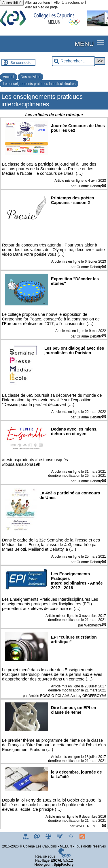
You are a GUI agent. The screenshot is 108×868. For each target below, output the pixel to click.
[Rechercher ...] (73, 61)
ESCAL (57, 860)
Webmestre (93, 625)
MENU (84, 44)
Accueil (8, 77)
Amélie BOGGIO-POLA (47, 696)
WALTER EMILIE (89, 826)
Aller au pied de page (41, 7)
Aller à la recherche (69, 3)
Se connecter (22, 63)
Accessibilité (12, 3)
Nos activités (31, 77)
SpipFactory (64, 865)
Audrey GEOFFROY (86, 696)
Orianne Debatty (89, 186)
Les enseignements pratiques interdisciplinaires (39, 84)
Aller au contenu (38, 3)
